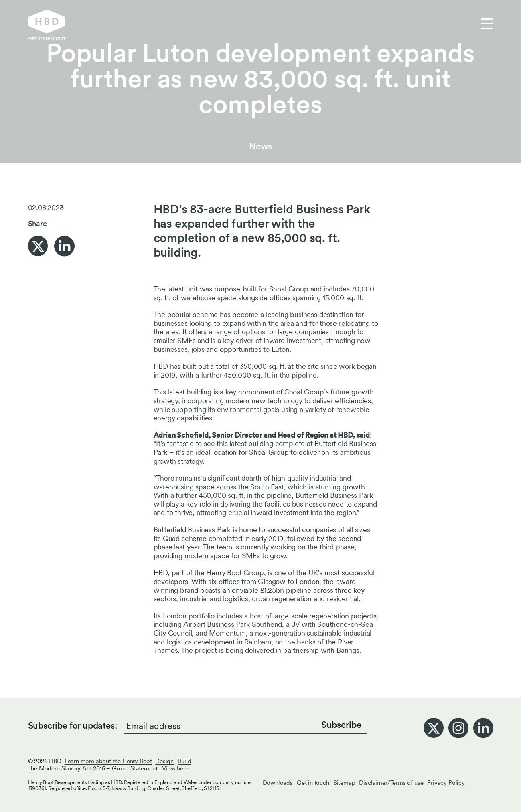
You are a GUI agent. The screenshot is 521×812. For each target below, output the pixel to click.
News (260, 146)
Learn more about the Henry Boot (108, 761)
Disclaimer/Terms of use (391, 783)
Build (185, 761)
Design (164, 761)
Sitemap (344, 783)
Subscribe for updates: (73, 725)
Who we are (254, 24)
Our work (200, 24)
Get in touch (315, 24)
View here (175, 768)
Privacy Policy (446, 783)
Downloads (278, 783)
